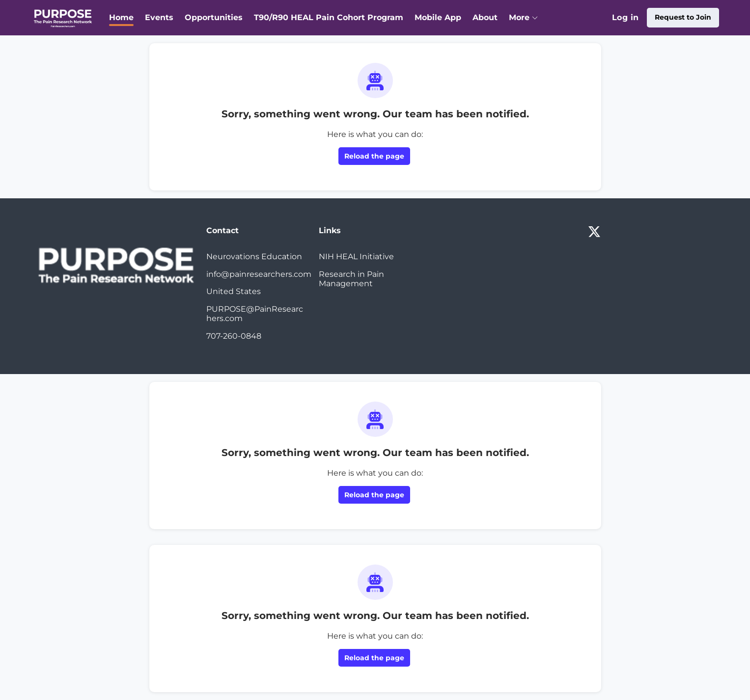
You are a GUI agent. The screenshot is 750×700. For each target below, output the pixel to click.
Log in (625, 17)
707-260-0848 (234, 336)
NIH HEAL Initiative (356, 256)
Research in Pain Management (351, 279)
